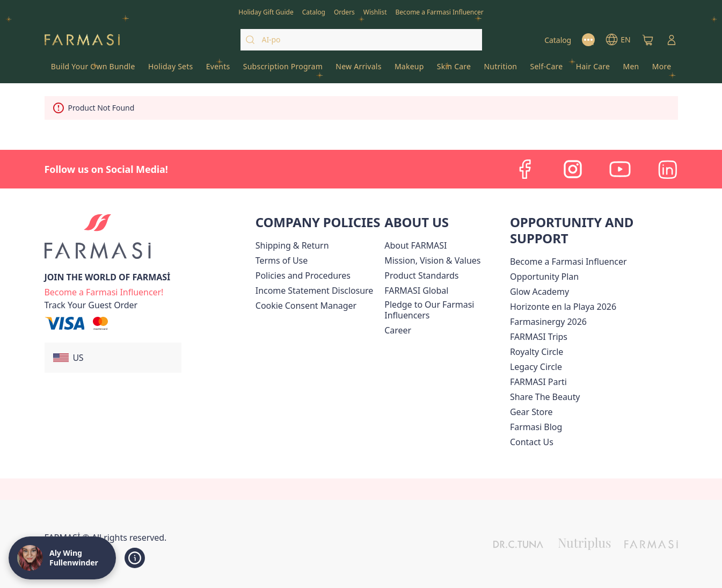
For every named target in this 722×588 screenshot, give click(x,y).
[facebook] (526, 169)
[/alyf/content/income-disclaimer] (314, 291)
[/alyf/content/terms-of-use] (282, 260)
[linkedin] (667, 169)
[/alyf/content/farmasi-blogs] (536, 427)
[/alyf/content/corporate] (416, 291)
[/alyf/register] (344, 11)
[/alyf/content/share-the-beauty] (545, 397)
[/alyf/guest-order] (91, 305)
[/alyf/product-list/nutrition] (500, 70)
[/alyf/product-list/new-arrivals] (359, 70)
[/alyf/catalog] (314, 11)
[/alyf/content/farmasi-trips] (539, 337)
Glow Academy (539, 292)
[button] (113, 358)
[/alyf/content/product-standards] (421, 275)
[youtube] (620, 169)
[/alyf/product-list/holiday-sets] (171, 70)
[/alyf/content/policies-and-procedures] (303, 275)
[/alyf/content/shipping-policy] (292, 245)
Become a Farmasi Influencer (568, 262)
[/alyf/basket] (648, 40)
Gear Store (531, 412)
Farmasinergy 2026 (548, 322)
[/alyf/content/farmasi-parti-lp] (538, 382)
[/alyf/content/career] (398, 330)
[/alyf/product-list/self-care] (546, 70)
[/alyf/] (82, 40)
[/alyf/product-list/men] (631, 70)
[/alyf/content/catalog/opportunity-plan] (544, 277)
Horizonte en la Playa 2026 (563, 307)
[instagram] (573, 169)
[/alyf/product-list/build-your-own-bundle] (93, 70)
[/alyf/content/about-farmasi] (415, 245)
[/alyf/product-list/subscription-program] (283, 70)
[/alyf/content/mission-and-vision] (432, 260)
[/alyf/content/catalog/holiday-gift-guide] (266, 11)
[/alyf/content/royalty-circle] (537, 352)
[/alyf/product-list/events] (218, 70)
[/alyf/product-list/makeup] (409, 70)
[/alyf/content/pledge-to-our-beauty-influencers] (445, 310)
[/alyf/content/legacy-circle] (536, 367)
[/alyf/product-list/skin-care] (454, 70)
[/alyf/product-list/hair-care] (593, 70)
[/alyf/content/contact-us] (532, 442)
